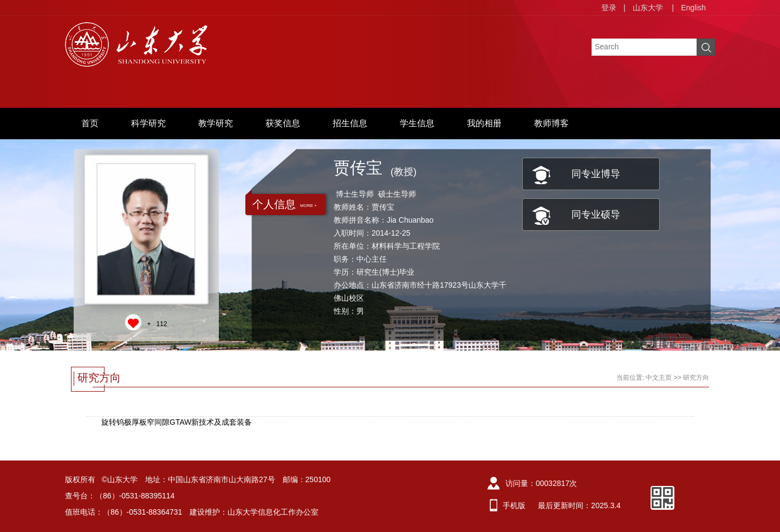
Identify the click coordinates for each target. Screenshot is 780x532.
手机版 (514, 505)
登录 (609, 8)
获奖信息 (283, 123)
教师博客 (551, 123)
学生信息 (417, 123)
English (693, 8)
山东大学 (648, 8)
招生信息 (350, 123)
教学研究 (216, 123)
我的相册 (484, 123)
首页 (90, 123)
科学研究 (148, 123)
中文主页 (659, 378)
